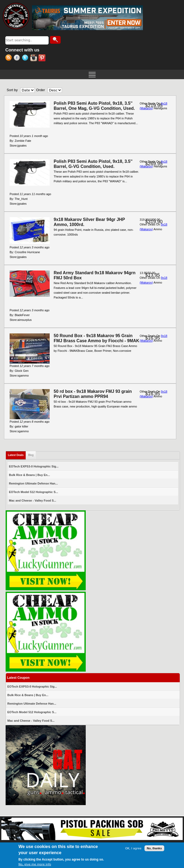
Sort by (12, 90)
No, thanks (154, 849)
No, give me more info (35, 865)
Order (40, 90)
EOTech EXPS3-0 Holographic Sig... (34, 466)
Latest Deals (17, 454)
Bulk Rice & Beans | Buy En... (30, 475)
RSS (9, 58)
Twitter (26, 58)
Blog (31, 455)
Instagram (34, 58)
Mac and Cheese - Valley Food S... (33, 500)
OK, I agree (133, 849)
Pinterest (43, 58)
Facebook (18, 58)
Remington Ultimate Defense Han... (34, 483)
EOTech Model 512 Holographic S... (34, 492)
